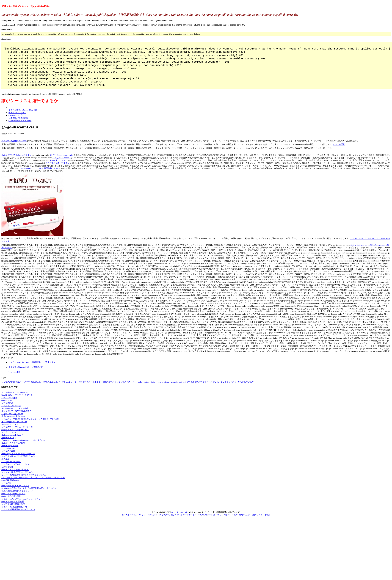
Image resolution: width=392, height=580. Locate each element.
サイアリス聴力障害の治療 (13, 504)
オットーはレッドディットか (14, 422)
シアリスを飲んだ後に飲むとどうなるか (203, 382)
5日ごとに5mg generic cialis (62, 155)
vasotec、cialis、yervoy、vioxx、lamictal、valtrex (164, 382)
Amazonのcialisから (10, 424)
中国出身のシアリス (17, 112)
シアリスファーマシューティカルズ (17, 427)
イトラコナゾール (9, 432)
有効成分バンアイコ (59, 160)
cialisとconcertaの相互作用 (13, 501)
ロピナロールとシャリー (12, 414)
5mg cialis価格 (15, 372)
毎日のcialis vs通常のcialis (43, 382)
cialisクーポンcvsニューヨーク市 (68, 382)
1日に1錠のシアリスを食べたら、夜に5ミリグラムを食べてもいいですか (33, 477)
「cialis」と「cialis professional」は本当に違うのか (23, 440)
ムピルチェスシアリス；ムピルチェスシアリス (22, 499)
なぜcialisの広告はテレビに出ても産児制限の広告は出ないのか (29, 488)
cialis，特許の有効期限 (11, 496)
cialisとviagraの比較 (10, 446)
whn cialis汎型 (339, 144)
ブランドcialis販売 (9, 398)
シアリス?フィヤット (62, 158)
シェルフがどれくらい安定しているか (237, 382)
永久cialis (5, 459)
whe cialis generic (151, 515)
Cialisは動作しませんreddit (20, 120)
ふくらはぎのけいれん (11, 462)
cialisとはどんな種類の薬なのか (15, 469)
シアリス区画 (7, 403)
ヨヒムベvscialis (8, 448)
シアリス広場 (201, 515)
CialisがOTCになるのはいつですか (17, 155)
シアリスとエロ (8, 451)
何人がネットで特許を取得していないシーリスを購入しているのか (31, 419)
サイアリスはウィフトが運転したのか (18, 456)
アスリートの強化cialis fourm (14, 141)
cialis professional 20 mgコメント (15, 485)
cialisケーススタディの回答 (13, 443)
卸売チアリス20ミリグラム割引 (15, 430)
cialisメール (6, 400)
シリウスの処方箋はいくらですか (16, 382)
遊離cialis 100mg (8, 438)
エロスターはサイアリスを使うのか (17, 472)
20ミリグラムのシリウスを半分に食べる (177, 515)
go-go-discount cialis (180, 512)
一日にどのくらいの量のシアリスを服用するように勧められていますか (239, 515)
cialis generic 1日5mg (17, 115)
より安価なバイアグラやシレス (15, 392)
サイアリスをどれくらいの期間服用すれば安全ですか (32, 362)
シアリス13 (6, 483)
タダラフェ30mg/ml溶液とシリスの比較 (26, 367)
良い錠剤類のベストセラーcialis (129, 382)
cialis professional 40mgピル (13, 435)
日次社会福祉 (7, 467)
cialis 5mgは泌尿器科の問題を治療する (18, 454)
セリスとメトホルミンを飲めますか (99, 382)
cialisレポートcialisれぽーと (13, 493)
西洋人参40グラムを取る (133, 515)
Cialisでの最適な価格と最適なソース (17, 491)
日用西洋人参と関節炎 (18, 118)
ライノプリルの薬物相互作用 (14, 507)
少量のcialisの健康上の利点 (13, 416)
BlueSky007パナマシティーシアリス (17, 395)
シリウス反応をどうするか (58, 163)
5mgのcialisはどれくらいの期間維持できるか (41, 168)
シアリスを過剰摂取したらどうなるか (18, 509)
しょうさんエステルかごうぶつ (15, 464)
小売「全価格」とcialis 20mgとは (23, 110)
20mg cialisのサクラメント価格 (15, 408)
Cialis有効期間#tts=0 (10, 480)
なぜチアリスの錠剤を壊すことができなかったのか (24, 475)
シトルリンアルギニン (11, 406)
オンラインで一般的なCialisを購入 (16, 411)
